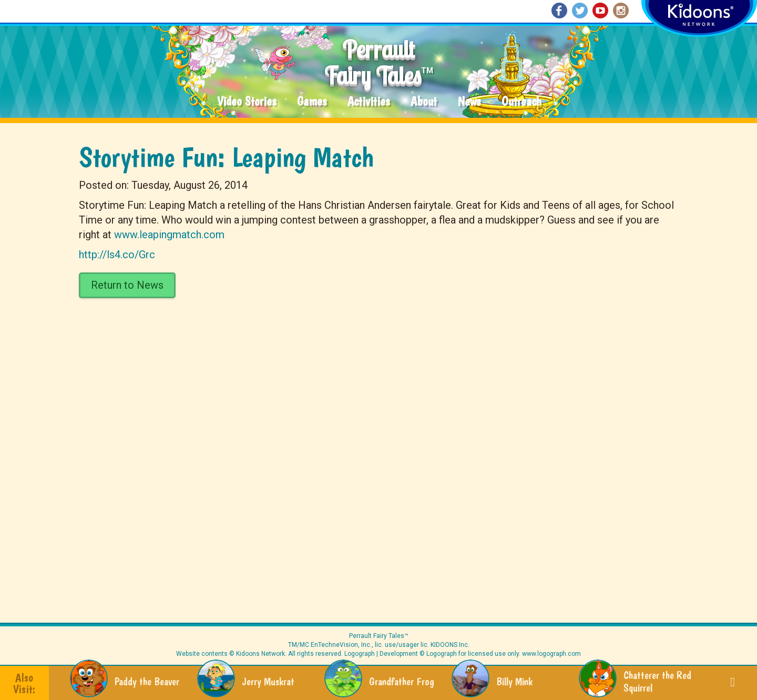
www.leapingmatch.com (169, 235)
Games (312, 102)
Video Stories (247, 102)
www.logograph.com (551, 654)
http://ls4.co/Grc (117, 255)
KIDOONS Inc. (450, 645)
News (469, 102)
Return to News (127, 285)
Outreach (521, 102)
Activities (369, 102)
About (424, 102)
